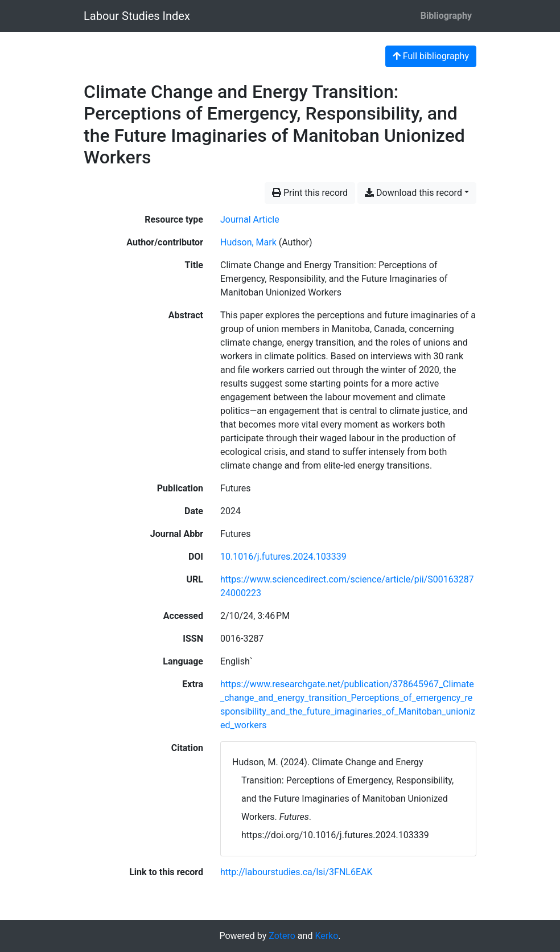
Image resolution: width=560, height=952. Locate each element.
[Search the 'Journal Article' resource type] (250, 219)
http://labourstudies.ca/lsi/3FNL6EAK (296, 872)
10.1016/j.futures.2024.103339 (283, 557)
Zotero (282, 936)
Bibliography (446, 16)
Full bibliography (431, 56)
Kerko (326, 936)
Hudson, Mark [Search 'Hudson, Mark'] (248, 242)
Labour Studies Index (137, 16)
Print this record (310, 193)
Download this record (413, 193)
